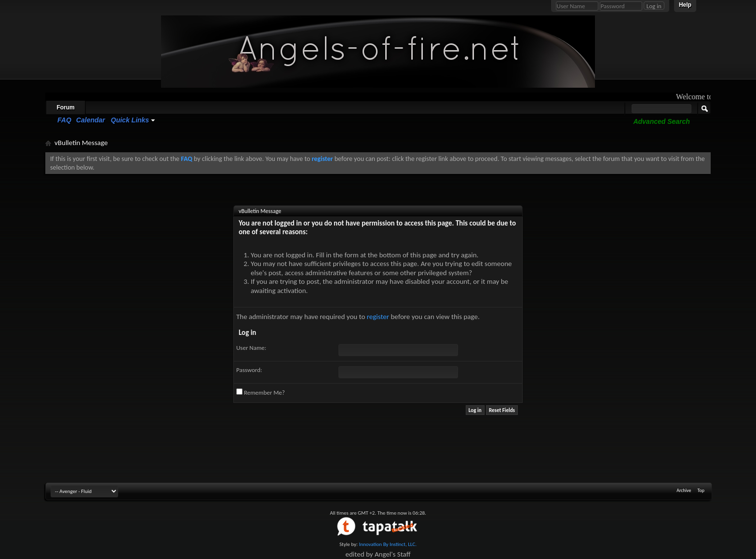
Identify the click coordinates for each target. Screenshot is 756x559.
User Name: (251, 348)
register (378, 317)
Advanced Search (661, 121)
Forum (65, 107)
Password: (249, 370)
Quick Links (130, 120)
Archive (684, 490)
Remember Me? (261, 392)
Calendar (91, 120)
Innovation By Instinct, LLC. (388, 544)
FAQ (64, 120)
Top (701, 490)
